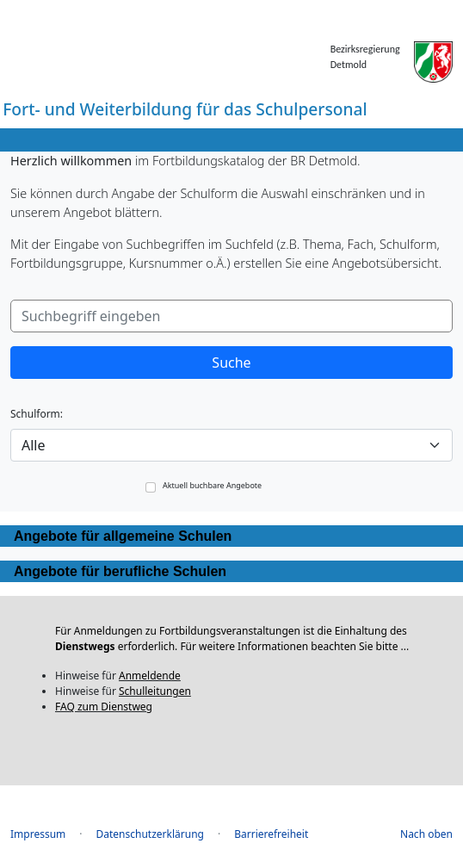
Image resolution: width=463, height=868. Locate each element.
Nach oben (426, 834)
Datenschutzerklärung (150, 834)
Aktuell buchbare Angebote (212, 486)
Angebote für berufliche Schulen (120, 571)
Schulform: (37, 414)
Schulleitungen (155, 691)
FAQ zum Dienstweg (104, 707)
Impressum (38, 834)
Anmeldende (150, 676)
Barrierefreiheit (271, 834)
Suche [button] (231, 363)
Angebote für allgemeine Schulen (123, 536)
